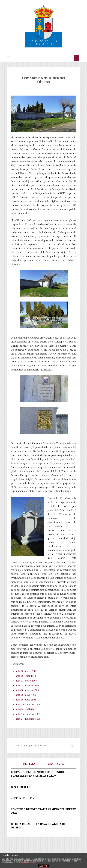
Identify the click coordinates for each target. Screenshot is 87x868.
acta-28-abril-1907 (26, 709)
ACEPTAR (43, 866)
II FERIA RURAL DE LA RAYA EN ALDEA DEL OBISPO (39, 826)
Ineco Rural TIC (21, 787)
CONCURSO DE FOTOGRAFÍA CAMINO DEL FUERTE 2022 (43, 811)
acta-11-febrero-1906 (27, 686)
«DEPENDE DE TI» (22, 798)
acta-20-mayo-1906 (26, 695)
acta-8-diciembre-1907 (28, 714)
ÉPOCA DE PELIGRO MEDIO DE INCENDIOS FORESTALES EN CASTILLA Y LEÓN (38, 774)
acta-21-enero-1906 (26, 681)
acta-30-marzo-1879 (27, 671)
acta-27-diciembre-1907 (29, 719)
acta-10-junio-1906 (26, 700)
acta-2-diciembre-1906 (28, 705)
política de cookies (28, 863)
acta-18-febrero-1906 (27, 690)
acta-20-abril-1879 (26, 676)
